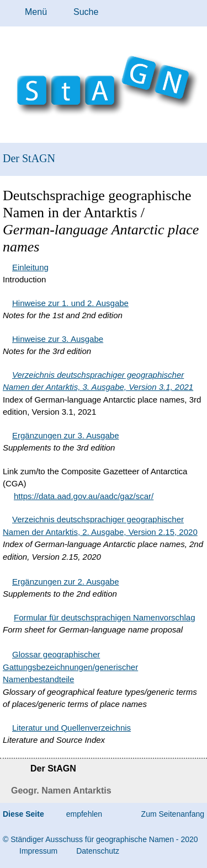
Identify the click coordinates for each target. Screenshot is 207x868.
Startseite (10, 770)
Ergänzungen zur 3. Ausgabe (65, 435)
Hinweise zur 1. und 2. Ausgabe (70, 303)
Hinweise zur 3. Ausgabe (58, 339)
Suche (86, 12)
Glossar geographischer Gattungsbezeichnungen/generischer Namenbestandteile (70, 667)
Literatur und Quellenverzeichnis (71, 728)
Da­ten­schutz (98, 851)
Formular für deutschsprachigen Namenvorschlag (104, 617)
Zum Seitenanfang (173, 814)
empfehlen (84, 814)
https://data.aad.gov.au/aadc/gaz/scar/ (84, 496)
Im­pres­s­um (38, 851)
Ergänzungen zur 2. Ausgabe (65, 582)
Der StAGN (29, 158)
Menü (36, 12)
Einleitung (30, 267)
